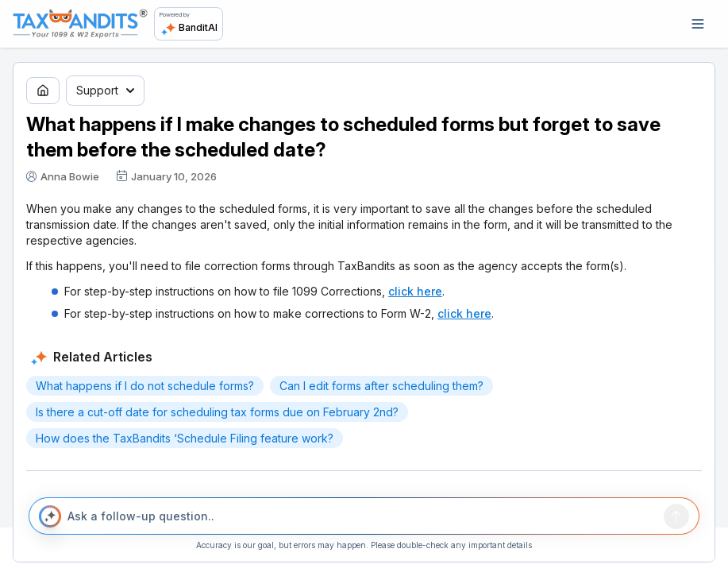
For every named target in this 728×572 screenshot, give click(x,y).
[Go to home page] (43, 91)
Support (105, 90)
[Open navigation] (698, 24)
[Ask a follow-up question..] (362, 516)
